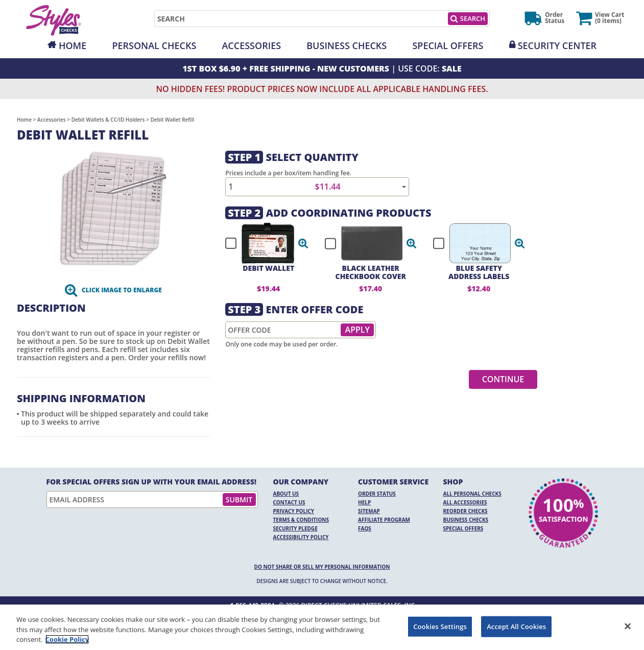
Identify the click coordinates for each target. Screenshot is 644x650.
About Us (286, 494)
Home (73, 45)
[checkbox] (262, 243)
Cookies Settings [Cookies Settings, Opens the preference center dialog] (440, 626)
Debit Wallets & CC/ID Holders (108, 120)
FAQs (365, 528)
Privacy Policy (294, 511)
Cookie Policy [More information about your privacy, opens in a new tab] (67, 639)
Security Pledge (295, 528)
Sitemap (369, 511)
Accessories (251, 45)
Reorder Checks (466, 511)
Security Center (557, 45)
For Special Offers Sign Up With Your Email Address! (152, 482)
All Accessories (465, 502)
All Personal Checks (472, 494)
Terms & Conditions (301, 520)
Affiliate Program (384, 520)
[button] (303, 243)
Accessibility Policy (301, 537)
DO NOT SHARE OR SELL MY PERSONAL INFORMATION (322, 567)
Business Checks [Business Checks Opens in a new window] (466, 520)
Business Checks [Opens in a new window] (347, 45)
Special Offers (448, 45)
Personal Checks (154, 45)
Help (364, 502)
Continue (503, 379)
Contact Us (289, 502)
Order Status (377, 494)
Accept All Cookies (516, 626)
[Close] (628, 626)
